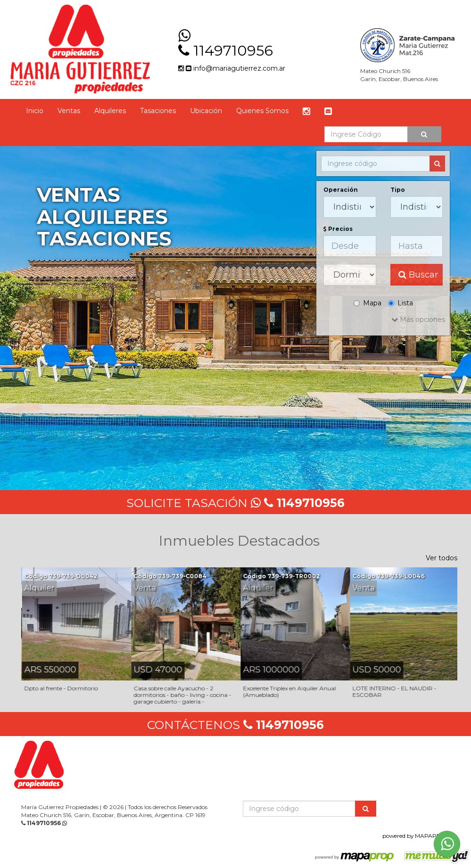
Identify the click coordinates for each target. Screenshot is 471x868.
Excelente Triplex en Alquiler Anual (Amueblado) (290, 692)
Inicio (35, 111)
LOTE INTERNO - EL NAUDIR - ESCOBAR (395, 692)
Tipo (398, 190)
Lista (401, 303)
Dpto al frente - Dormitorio (61, 688)
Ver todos (442, 558)
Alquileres (110, 111)
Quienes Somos (262, 111)
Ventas (69, 111)
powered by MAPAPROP (416, 836)
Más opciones (418, 319)
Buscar (418, 275)
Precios (338, 229)
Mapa (368, 303)
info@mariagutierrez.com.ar (235, 68)
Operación (341, 190)
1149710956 (233, 51)
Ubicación (206, 111)
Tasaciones (158, 111)
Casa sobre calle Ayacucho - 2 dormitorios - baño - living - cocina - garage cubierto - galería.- (183, 695)
